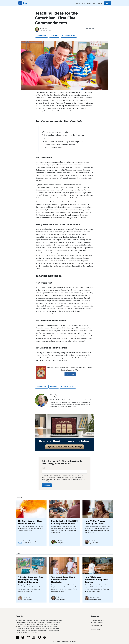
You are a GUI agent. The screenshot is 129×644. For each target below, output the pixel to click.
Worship (77, 3)
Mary (74, 248)
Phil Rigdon (44, 28)
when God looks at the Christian (78, 263)
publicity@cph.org (96, 626)
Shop (108, 3)
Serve (100, 3)
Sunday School (42, 36)
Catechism (54, 36)
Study (89, 3)
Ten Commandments (69, 36)
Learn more (70, 374)
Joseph (66, 248)
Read (83, 3)
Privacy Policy (45, 481)
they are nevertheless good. (51, 178)
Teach (94, 3)
